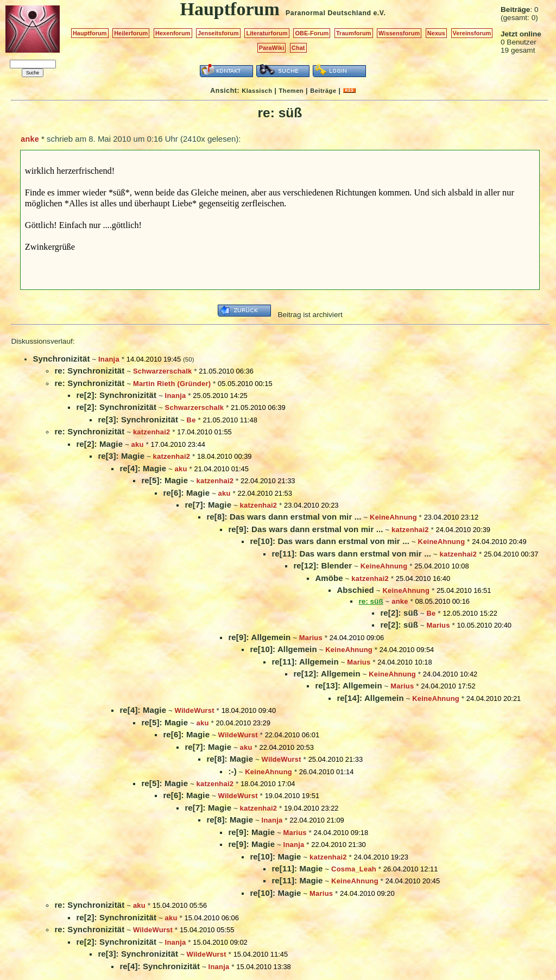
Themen (291, 91)
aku (138, 444)
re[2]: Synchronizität (116, 395)
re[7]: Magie (208, 505)
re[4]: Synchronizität (160, 966)
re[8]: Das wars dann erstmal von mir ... (284, 517)
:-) (232, 771)
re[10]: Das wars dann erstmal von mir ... (330, 541)
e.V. (379, 13)
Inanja (109, 359)
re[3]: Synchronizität (138, 419)
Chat (298, 48)
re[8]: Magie (230, 759)
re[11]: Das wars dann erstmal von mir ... (351, 554)
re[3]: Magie (121, 456)
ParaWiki (272, 48)
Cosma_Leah (354, 869)
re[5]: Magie (165, 480)
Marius (438, 625)
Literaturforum (267, 33)
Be (191, 420)
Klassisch (257, 91)
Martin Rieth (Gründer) (172, 384)
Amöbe (329, 578)
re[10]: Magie (275, 856)
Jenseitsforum (218, 33)
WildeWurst (195, 710)
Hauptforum (90, 33)
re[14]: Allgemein (370, 698)
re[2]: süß (399, 613)
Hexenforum (173, 33)
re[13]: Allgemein (348, 685)
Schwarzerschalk (163, 371)
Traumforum (354, 33)
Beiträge (323, 91)
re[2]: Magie (99, 444)
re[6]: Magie (186, 493)
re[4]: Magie (143, 468)
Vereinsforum (472, 33)
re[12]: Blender (323, 565)
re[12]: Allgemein (327, 674)
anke (30, 139)
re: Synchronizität (89, 371)
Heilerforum (131, 33)
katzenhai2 (152, 432)
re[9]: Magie (251, 832)
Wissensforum (399, 33)
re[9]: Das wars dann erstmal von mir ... (305, 529)
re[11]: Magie (297, 868)
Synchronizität (61, 359)
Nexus (436, 33)
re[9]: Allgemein (259, 637)
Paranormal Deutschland (328, 13)
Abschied (355, 590)
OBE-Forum (312, 33)
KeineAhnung (393, 517)
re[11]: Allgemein (305, 662)
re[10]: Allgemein (283, 649)
